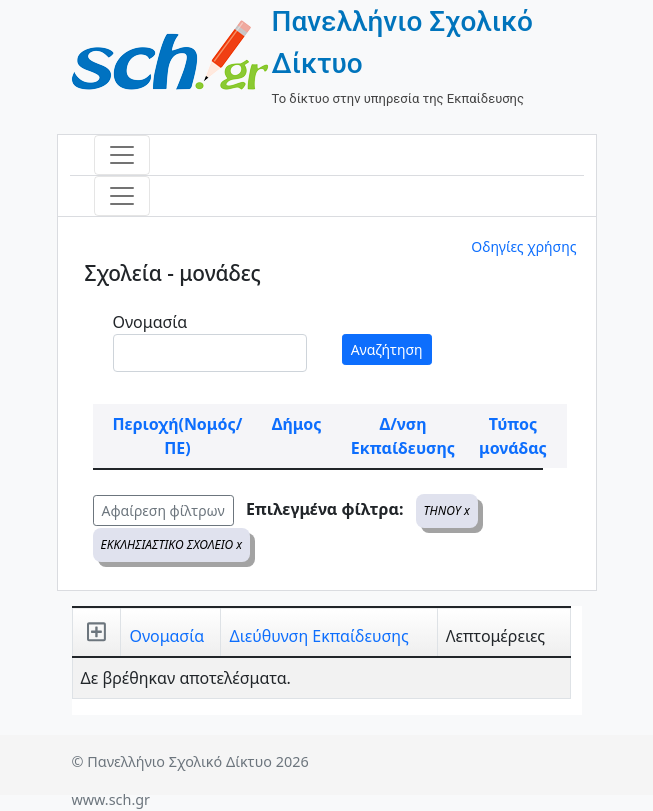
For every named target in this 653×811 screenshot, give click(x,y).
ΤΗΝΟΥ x (447, 510)
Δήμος (297, 424)
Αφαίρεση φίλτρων (163, 510)
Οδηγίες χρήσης (523, 246)
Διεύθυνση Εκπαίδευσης (318, 636)
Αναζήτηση (387, 349)
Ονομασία (150, 322)
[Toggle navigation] (122, 155)
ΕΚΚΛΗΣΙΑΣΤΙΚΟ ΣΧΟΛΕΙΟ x (172, 544)
